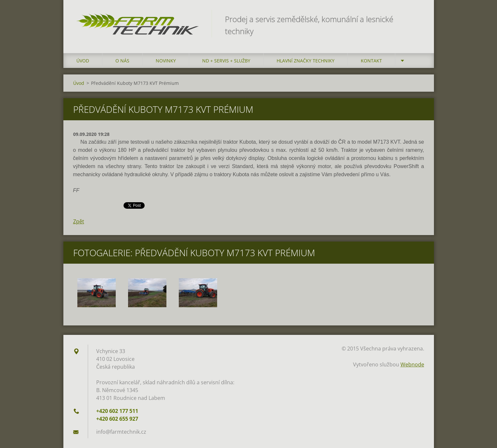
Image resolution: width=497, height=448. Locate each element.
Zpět (79, 221)
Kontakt (371, 61)
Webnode (412, 364)
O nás (122, 61)
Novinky (166, 61)
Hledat (417, 19)
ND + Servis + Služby (226, 61)
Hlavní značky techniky (306, 61)
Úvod (83, 61)
